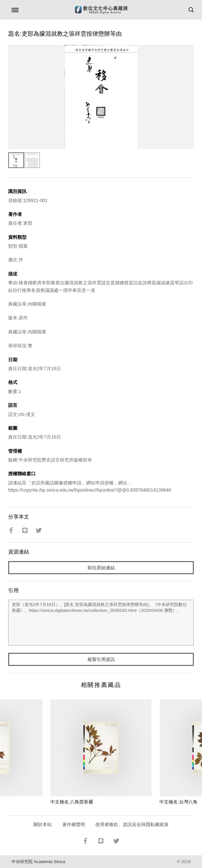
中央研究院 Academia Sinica (38, 862)
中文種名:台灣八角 (178, 802)
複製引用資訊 (101, 659)
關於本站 (43, 824)
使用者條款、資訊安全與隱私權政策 (132, 824)
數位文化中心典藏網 (101, 10)
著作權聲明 (74, 824)
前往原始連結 (101, 568)
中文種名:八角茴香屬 (72, 802)
